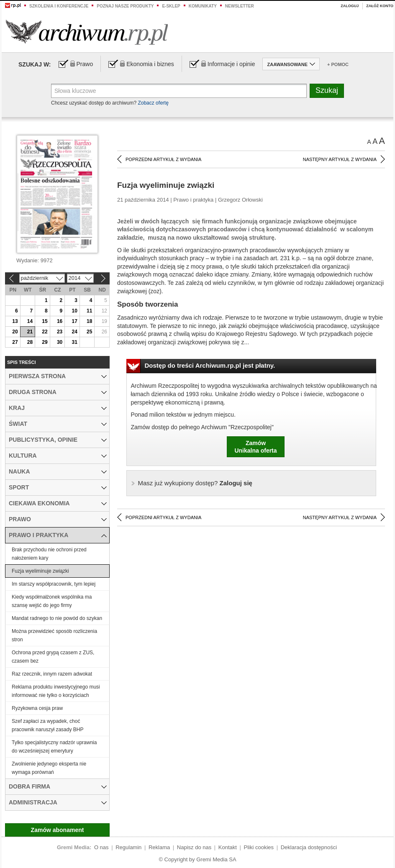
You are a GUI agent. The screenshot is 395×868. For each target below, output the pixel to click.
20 (15, 332)
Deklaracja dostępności (309, 847)
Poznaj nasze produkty (125, 6)
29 (45, 342)
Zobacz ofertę (153, 103)
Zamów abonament (58, 830)
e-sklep (171, 6)
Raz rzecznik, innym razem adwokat (52, 674)
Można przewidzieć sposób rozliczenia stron (54, 635)
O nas (101, 847)
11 (89, 311)
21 (30, 332)
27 (15, 342)
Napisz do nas (194, 847)
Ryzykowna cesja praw (37, 708)
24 (74, 332)
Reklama (159, 847)
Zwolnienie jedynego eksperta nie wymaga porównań (49, 768)
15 (45, 321)
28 (30, 342)
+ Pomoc (338, 64)
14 (30, 321)
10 (74, 311)
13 (15, 321)
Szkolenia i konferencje (59, 6)
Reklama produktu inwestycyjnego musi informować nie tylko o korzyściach (56, 691)
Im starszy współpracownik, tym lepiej (54, 584)
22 (45, 332)
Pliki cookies (259, 847)
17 (74, 321)
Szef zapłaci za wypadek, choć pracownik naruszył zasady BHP (47, 725)
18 (89, 321)
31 (74, 342)
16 (60, 321)
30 (60, 342)
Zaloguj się (195, 483)
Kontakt (228, 847)
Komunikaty (203, 6)
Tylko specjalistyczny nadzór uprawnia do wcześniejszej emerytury (54, 747)
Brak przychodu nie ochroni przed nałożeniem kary (49, 554)
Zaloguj (350, 6)
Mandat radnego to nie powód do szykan (57, 618)
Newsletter (240, 6)
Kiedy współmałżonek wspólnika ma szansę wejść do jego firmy (52, 601)
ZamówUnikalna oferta (255, 447)
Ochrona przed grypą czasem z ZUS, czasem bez (53, 657)
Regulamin (128, 847)
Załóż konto (380, 6)
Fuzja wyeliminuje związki (40, 571)
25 (89, 332)
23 (60, 332)
